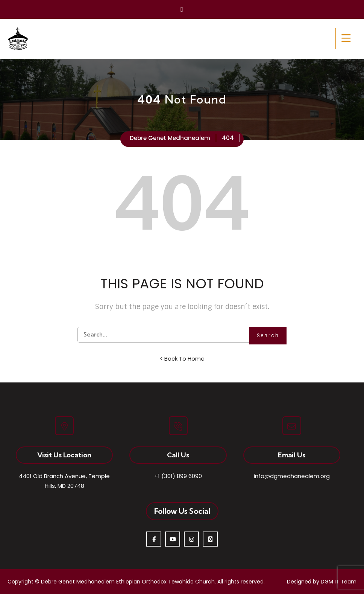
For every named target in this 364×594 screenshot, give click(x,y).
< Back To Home (182, 359)
